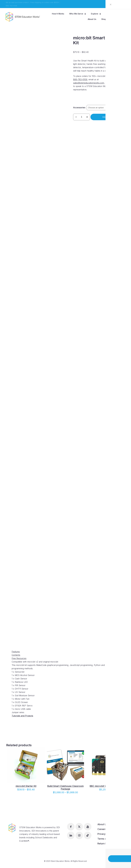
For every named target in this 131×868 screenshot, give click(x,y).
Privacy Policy (105, 834)
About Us (102, 824)
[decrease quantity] (76, 117)
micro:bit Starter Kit (26, 786)
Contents (16, 655)
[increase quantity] (87, 117)
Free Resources (19, 658)
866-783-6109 (11, 6)
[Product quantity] (82, 117)
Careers (102, 829)
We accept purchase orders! (17, 2)
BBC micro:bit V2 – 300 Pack (105, 786)
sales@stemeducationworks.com (89, 83)
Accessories (79, 107)
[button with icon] (71, 827)
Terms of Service (107, 839)
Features (16, 652)
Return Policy (105, 844)
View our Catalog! (118, 4)
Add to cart (108, 117)
